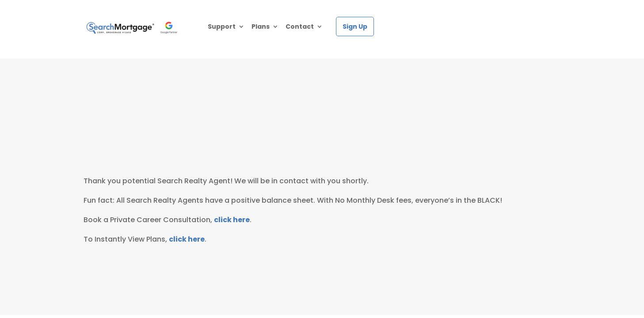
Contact (300, 27)
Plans (261, 27)
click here (232, 220)
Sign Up (355, 26)
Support (222, 27)
